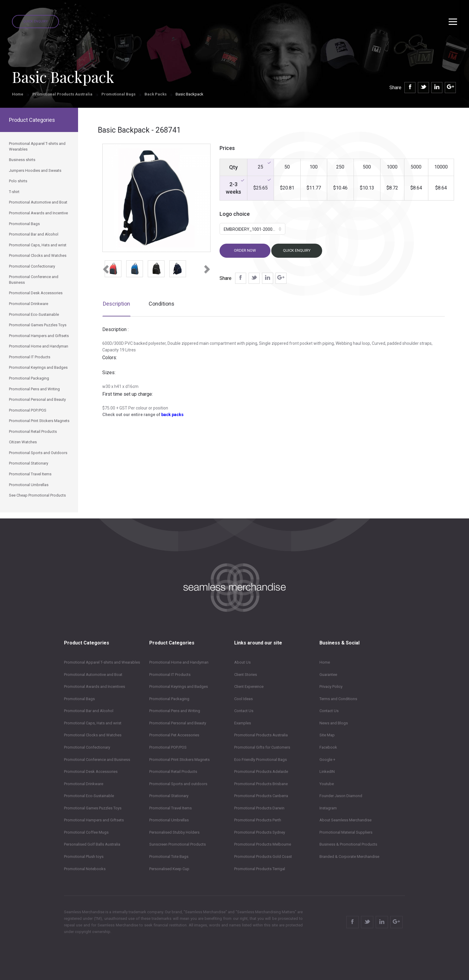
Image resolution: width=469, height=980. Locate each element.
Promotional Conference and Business (97, 760)
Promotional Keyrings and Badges (179, 687)
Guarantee (328, 675)
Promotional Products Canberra (261, 796)
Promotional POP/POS (168, 747)
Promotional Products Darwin (259, 808)
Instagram (328, 808)
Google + (327, 760)
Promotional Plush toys (84, 857)
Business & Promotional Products (348, 844)
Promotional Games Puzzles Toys (93, 808)
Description (117, 304)
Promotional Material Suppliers (346, 832)
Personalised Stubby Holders (174, 832)
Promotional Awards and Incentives (95, 687)
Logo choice (235, 214)
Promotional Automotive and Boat (93, 675)
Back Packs (156, 94)
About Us (242, 662)
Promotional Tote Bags (169, 857)
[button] (105, 267)
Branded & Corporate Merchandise (349, 857)
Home (18, 94)
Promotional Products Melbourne (263, 844)
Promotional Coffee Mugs (86, 832)
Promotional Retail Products (173, 772)
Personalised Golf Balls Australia (92, 844)
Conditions (162, 304)
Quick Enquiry (35, 21)
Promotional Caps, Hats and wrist (93, 723)
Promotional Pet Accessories (174, 735)
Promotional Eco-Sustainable (89, 796)
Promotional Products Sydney (260, 832)
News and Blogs (334, 723)
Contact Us (244, 711)
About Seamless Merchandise (345, 820)
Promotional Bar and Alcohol (89, 711)
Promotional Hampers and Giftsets (94, 820)
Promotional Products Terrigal (260, 869)
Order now (245, 250)
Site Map (327, 735)
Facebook (328, 747)
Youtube (327, 784)
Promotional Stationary (169, 796)
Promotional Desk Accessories (91, 772)
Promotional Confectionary (87, 747)
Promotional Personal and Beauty (178, 723)
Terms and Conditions (338, 699)
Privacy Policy (331, 687)
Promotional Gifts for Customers (262, 747)
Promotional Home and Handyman (179, 662)
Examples (243, 723)
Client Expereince (249, 687)
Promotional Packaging (169, 699)
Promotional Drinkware (84, 784)
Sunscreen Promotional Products (178, 844)
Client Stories (246, 675)
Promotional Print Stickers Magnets (179, 760)
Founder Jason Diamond (341, 796)
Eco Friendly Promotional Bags (261, 760)
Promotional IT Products (170, 675)
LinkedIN (327, 772)
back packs (172, 415)
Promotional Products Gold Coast (263, 857)
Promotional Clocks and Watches (93, 735)
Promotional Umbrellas (169, 820)
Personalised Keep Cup (169, 869)
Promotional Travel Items (170, 808)
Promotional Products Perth (258, 820)
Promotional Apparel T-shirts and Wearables (102, 662)
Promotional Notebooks (85, 869)
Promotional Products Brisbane (261, 784)
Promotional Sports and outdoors (178, 784)
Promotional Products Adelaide (261, 772)
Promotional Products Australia (62, 94)
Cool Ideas (243, 699)
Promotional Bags (118, 94)
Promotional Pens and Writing (175, 711)
